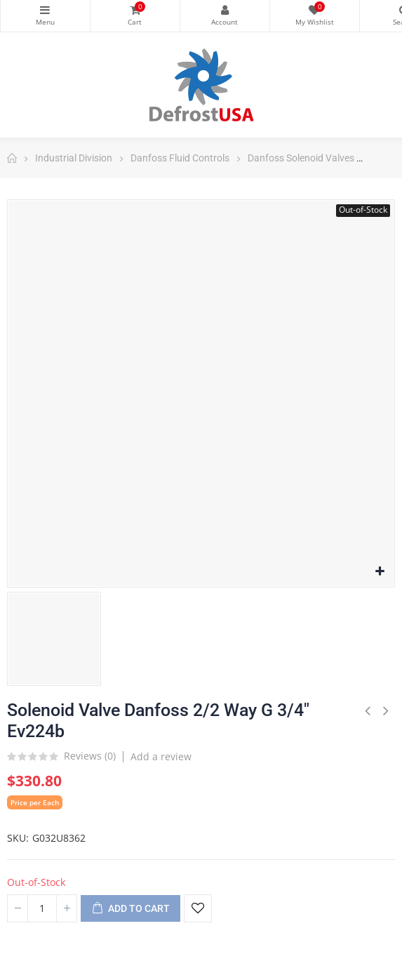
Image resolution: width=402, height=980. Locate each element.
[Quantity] (42, 908)
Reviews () (90, 757)
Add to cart (130, 909)
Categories (45, 10)
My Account (225, 10)
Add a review (161, 756)
